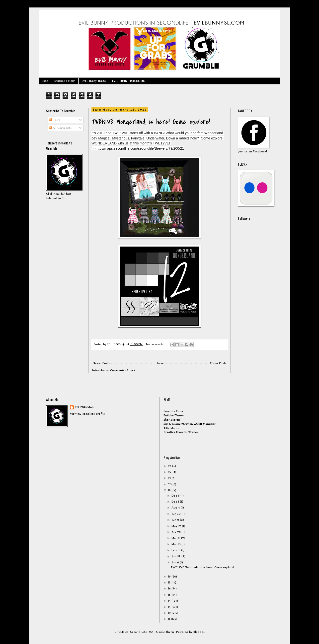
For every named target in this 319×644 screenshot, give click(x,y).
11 (169, 619)
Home (45, 81)
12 (170, 613)
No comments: (155, 345)
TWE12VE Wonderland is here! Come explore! (151, 122)
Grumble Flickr (65, 81)
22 (170, 472)
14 (170, 601)
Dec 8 (176, 496)
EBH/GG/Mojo (84, 407)
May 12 (177, 526)
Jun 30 (176, 514)
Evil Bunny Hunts (94, 81)
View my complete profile (87, 414)
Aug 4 (176, 508)
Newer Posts (101, 363)
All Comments (60, 128)
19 (170, 490)
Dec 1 (176, 502)
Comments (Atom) (122, 371)
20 (170, 484)
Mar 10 (176, 544)
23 (170, 466)
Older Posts (218, 363)
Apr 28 (176, 532)
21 (170, 478)
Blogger (199, 632)
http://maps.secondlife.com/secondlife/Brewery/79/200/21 (140, 148)
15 (170, 595)
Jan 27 (176, 557)
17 (170, 583)
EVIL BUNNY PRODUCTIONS (129, 81)
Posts (54, 120)
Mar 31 (176, 538)
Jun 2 (176, 520)
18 (170, 577)
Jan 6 (176, 563)
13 (170, 607)
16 (170, 589)
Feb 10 (176, 550)
